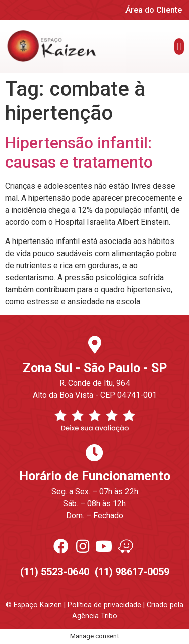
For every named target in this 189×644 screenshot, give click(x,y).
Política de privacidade (104, 605)
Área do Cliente (154, 10)
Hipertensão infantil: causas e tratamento (79, 152)
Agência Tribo (95, 616)
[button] (179, 47)
